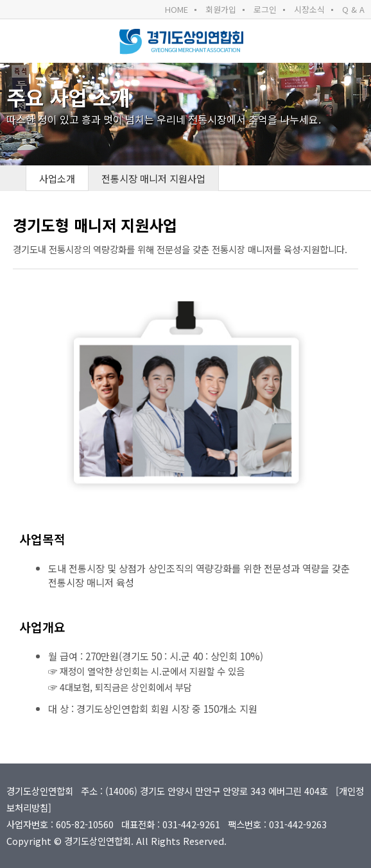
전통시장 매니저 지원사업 (153, 178)
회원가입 (221, 9)
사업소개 (57, 178)
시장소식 (309, 9)
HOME (177, 9)
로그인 (265, 9)
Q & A (353, 9)
